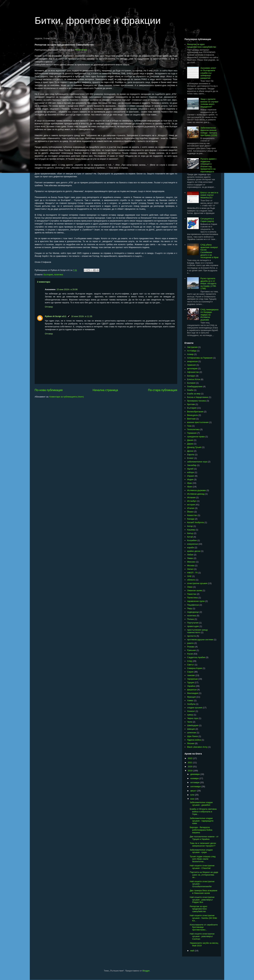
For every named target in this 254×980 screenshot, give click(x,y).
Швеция (191, 729)
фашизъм (192, 690)
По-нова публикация (49, 390)
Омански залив (194, 590)
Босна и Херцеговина (198, 397)
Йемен (190, 512)
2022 (190, 758)
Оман (190, 587)
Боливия (191, 383)
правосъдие (193, 626)
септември (196, 786)
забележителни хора (197, 462)
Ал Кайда (192, 351)
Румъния (191, 650)
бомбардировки (195, 386)
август (194, 791)
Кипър (190, 533)
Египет (190, 458)
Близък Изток (194, 379)
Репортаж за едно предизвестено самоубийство (202, 46)
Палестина (192, 598)
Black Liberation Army (197, 747)
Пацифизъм (193, 605)
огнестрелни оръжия (197, 583)
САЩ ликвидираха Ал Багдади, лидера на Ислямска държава (209, 315)
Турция (191, 682)
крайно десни (194, 551)
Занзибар (192, 465)
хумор (190, 715)
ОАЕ (189, 576)
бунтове (191, 404)
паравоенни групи (196, 601)
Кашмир (191, 530)
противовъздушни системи (200, 640)
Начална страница (105, 390)
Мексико (191, 562)
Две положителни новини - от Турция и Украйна (204, 838)
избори (190, 472)
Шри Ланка (192, 736)
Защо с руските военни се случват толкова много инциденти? (209, 103)
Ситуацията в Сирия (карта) (207, 220)
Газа (189, 426)
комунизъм (192, 544)
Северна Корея (195, 668)
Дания (190, 440)
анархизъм (192, 361)
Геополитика (193, 429)
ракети (190, 643)
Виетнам (191, 419)
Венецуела (192, 415)
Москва (191, 565)
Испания (191, 497)
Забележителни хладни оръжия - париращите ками (202, 821)
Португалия (193, 623)
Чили (190, 722)
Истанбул (192, 501)
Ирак (190, 483)
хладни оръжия (195, 708)
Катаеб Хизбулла (195, 522)
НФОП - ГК (192, 573)
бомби (190, 390)
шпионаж (192, 733)
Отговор (49, 307)
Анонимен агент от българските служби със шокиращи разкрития (208, 73)
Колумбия (192, 540)
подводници (193, 612)
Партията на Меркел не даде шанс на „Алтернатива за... (204, 875)
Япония (191, 743)
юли (193, 795)
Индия (190, 479)
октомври (195, 782)
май (193, 951)
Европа (191, 455)
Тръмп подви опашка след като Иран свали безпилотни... (203, 859)
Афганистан (193, 372)
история (191, 505)
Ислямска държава (196, 490)
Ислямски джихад (196, 494)
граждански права (196, 437)
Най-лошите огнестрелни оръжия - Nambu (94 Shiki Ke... (203, 918)
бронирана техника (196, 401)
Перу (190, 608)
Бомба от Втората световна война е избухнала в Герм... (203, 812)
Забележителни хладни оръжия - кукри (201, 851)
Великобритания (195, 412)
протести (191, 636)
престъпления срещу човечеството (197, 631)
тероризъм (192, 679)
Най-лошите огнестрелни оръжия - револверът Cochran (202, 936)
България (48, 275)
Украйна (191, 686)
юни (193, 799)
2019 (190, 771)
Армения (191, 365)
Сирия (190, 672)
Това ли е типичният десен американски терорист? (203, 844)
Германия (192, 433)
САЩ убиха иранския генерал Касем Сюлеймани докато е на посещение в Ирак (209, 251)
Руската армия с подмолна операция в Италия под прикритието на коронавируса (208, 165)
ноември (195, 778)
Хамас (190, 700)
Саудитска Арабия (196, 657)
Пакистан (192, 594)
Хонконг (191, 711)
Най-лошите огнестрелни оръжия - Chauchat (202, 867)
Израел (191, 476)
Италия (191, 508)
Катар (190, 526)
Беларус (191, 376)
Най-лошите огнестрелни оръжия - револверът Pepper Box (202, 900)
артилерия (192, 368)
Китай (190, 537)
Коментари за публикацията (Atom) (67, 397)
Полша (190, 619)
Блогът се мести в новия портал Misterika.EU (209, 195)
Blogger (146, 971)
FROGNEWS (81, 50)
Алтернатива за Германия (200, 358)
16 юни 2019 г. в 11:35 (82, 316)
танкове (191, 675)
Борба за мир (194, 394)
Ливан (190, 558)
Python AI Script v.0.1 (56, 316)
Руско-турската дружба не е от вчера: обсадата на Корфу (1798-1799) (208, 283)
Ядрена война (194, 740)
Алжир (190, 354)
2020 (190, 767)
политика (59, 275)
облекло (191, 580)
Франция (191, 697)
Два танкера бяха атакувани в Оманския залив (203, 892)
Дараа (190, 444)
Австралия (192, 347)
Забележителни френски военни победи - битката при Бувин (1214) (209, 132)
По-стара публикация (163, 390)
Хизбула (191, 704)
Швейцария (193, 725)
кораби (190, 548)
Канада (191, 519)
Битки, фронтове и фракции (98, 20)
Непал (190, 569)
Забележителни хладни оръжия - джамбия (201, 804)
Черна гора (193, 718)
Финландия (193, 693)
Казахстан (192, 515)
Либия (190, 555)
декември (195, 774)
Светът (191, 665)
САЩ (190, 661)
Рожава (191, 647)
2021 (190, 763)
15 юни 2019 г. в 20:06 (67, 289)
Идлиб (190, 469)
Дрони (190, 451)
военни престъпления (198, 422)
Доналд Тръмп (194, 447)
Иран (190, 487)
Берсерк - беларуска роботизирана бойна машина (201, 830)
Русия (190, 654)
